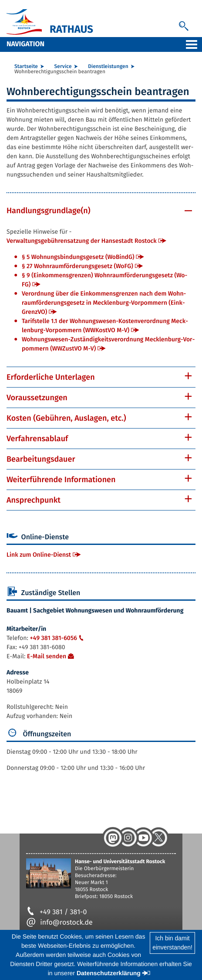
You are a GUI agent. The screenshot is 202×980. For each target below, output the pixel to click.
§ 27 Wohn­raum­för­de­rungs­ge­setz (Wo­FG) (77, 266)
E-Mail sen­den (47, 656)
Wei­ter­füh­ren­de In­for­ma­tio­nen (61, 480)
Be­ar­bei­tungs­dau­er (41, 459)
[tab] (101, 211)
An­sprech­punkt (34, 500)
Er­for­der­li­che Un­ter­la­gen (51, 377)
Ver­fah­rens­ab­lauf (37, 439)
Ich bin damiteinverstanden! (172, 943)
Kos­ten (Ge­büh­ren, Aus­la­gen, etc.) (66, 418)
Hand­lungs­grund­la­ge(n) (49, 211)
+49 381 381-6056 (57, 638)
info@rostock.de (59, 923)
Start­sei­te (26, 67)
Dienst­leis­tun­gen (108, 67)
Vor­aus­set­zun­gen (37, 398)
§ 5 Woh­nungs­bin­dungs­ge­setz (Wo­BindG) (78, 257)
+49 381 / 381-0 (56, 912)
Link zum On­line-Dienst (39, 555)
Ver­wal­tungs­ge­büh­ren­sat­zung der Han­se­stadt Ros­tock (82, 241)
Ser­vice (63, 67)
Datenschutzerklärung (109, 973)
